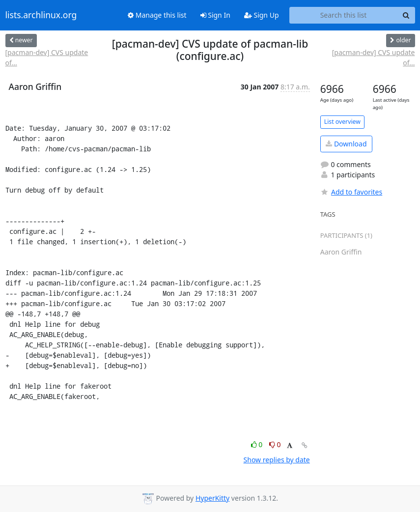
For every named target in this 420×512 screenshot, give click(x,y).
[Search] (406, 15)
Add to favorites (351, 192)
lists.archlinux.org (41, 15)
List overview (342, 122)
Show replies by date (277, 460)
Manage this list (157, 15)
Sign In (215, 15)
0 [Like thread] (258, 444)
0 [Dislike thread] (275, 444)
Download (346, 144)
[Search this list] (344, 15)
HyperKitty (212, 498)
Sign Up (262, 15)
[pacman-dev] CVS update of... (47, 57)
